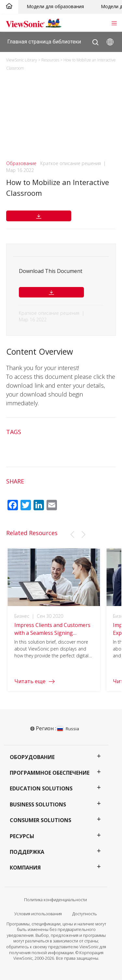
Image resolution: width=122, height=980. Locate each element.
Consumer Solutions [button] (41, 820)
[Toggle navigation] (114, 23)
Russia (68, 729)
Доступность (85, 914)
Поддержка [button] (27, 852)
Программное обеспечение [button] (50, 773)
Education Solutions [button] (41, 788)
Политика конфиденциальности (55, 900)
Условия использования (38, 914)
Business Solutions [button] (38, 804)
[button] (72, 534)
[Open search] (95, 41)
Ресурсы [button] (22, 836)
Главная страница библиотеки (44, 41)
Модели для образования (55, 6)
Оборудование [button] (32, 757)
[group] (54, 624)
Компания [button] (25, 868)
